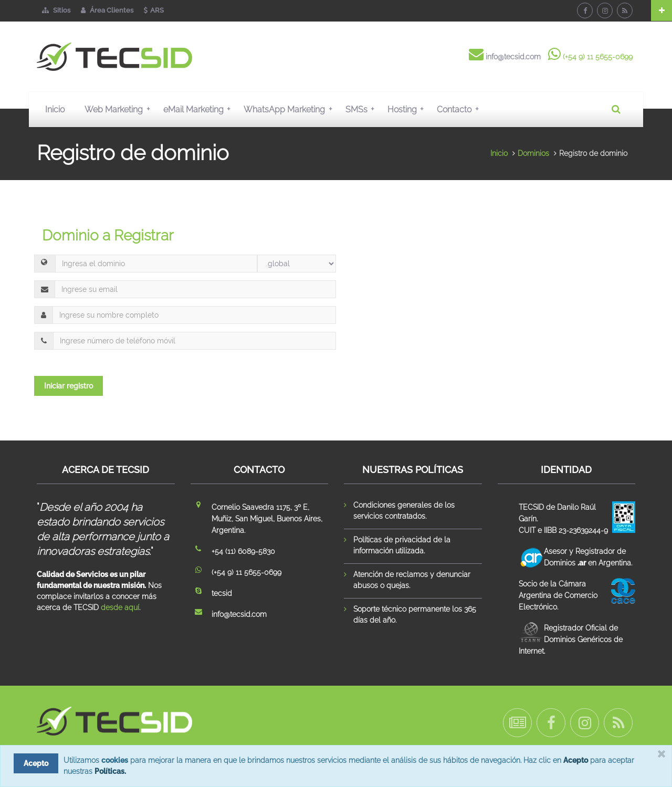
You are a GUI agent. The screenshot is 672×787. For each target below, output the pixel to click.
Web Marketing (119, 109)
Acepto (576, 760)
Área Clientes (107, 10)
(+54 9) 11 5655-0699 (598, 57)
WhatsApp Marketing (290, 109)
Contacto (460, 109)
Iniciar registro (69, 386)
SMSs (362, 109)
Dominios (533, 153)
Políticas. (110, 771)
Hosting (408, 109)
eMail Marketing (199, 109)
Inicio (55, 109)
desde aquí (120, 607)
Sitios (56, 10)
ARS (154, 10)
